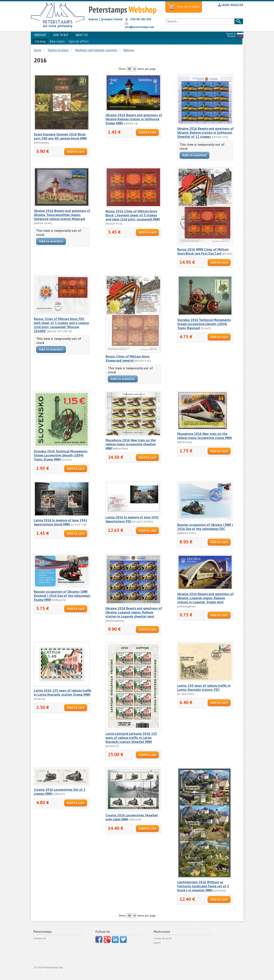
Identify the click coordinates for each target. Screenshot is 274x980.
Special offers (79, 41)
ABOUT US (82, 35)
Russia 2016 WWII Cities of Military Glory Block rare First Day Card (203, 251)
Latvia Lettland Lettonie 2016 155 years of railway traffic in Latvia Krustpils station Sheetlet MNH (131, 738)
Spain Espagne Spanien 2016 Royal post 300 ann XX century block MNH (60, 136)
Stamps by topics (58, 50)
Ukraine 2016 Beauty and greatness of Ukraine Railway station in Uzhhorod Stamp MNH (134, 119)
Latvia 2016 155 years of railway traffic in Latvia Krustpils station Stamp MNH (63, 692)
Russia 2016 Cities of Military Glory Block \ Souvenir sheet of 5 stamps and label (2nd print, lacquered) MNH (133, 215)
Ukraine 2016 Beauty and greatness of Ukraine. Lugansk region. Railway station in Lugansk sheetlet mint (134, 612)
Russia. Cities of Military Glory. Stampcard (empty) (128, 358)
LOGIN (225, 5)
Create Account (163, 938)
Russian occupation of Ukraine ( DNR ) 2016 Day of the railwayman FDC (205, 527)
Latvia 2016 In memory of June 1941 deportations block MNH (60, 522)
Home (38, 50)
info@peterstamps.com (140, 27)
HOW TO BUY (61, 35)
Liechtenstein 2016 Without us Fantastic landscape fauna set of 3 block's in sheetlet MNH (203, 886)
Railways (129, 50)
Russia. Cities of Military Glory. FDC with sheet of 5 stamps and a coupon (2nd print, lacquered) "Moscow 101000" (61, 325)
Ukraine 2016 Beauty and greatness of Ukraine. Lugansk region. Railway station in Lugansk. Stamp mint (205, 598)
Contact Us (40, 938)
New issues (57, 41)
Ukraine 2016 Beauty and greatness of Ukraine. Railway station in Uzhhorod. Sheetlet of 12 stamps (205, 133)
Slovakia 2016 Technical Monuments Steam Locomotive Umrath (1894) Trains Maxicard (204, 324)
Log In (157, 943)
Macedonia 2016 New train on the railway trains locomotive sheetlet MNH (131, 444)
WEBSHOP (40, 35)
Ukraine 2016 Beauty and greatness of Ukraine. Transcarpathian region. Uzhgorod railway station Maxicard (62, 215)
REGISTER (237, 5)
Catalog (40, 41)
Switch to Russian (231, 35)
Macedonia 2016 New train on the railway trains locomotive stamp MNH (205, 436)
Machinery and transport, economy (96, 50)
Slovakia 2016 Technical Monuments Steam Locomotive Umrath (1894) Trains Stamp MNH (61, 455)
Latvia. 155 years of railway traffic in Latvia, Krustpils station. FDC (204, 688)
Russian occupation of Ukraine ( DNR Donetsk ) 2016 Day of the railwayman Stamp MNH (62, 596)
